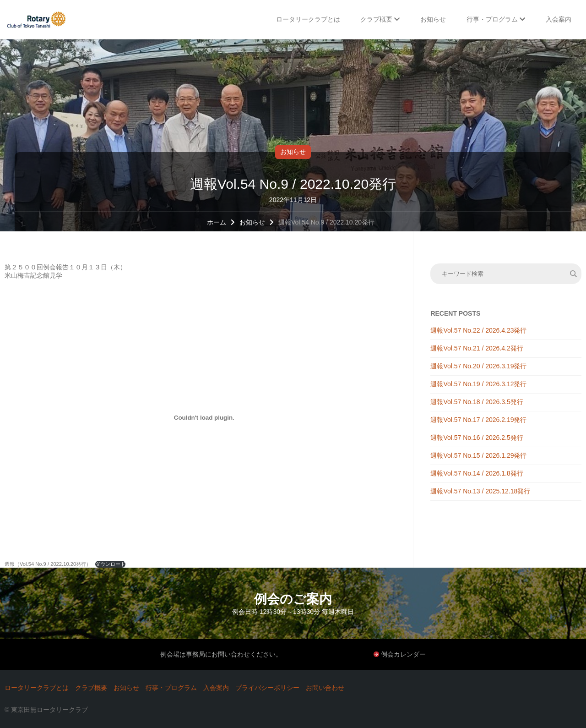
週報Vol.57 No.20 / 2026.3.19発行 (478, 366)
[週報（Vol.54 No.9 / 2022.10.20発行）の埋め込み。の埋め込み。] (204, 417)
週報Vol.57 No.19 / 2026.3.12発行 (478, 384)
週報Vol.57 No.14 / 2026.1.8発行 (477, 473)
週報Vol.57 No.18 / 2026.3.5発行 (477, 402)
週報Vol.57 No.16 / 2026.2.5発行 (477, 438)
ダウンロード (110, 564)
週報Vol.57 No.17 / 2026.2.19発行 (478, 420)
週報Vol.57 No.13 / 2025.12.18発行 (480, 491)
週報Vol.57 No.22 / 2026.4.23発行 (478, 330)
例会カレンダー (403, 654)
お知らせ (293, 152)
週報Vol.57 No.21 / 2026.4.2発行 (477, 348)
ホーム (217, 222)
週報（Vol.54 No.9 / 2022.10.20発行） (48, 564)
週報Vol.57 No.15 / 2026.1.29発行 (478, 455)
